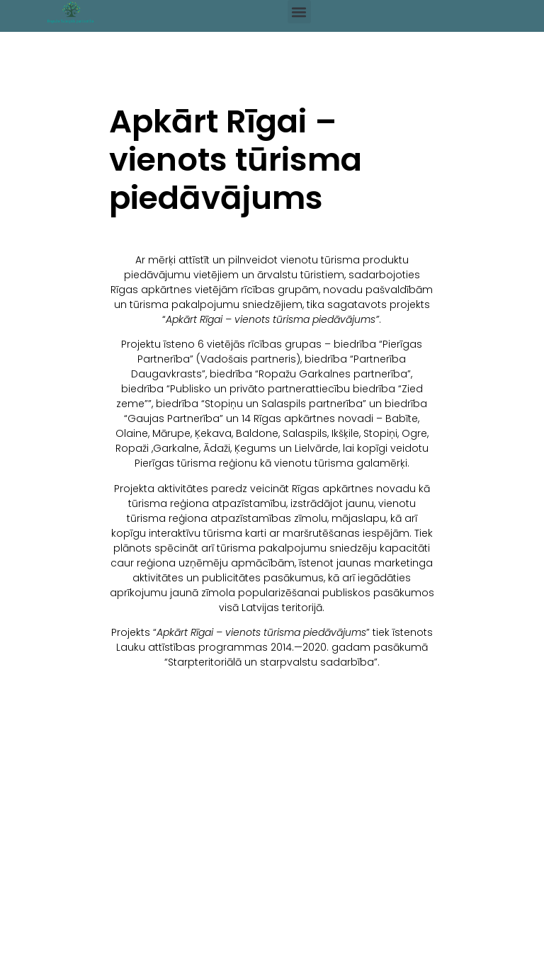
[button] (299, 12)
